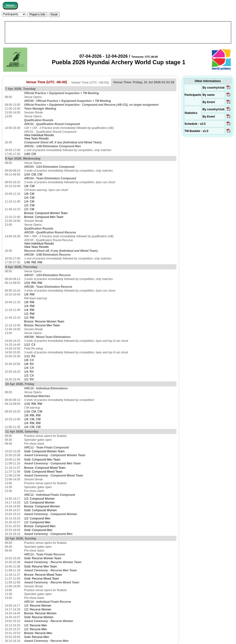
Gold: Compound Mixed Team (43, 472)
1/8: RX (29, 364)
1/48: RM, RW (33, 262)
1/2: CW (29, 205)
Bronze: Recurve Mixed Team (43, 575)
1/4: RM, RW (32, 423)
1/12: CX (30, 345)
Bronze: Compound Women (42, 506)
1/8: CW (29, 186)
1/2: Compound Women (39, 499)
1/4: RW (29, 306)
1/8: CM (29, 194)
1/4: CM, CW (32, 427)
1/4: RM (29, 310)
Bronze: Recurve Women (40, 613)
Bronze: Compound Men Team (44, 217)
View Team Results (36, 139)
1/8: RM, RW (32, 415)
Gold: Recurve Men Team (41, 567)
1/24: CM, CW (33, 175)
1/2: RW (29, 314)
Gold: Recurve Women (39, 617)
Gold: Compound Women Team (44, 451)
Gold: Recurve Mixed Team (42, 579)
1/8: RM (29, 302)
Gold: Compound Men (38, 530)
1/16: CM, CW (33, 412)
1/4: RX (29, 372)
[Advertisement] (118, 32)
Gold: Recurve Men (37, 637)
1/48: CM (30, 154)
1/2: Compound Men (37, 518)
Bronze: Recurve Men (38, 633)
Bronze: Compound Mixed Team (45, 468)
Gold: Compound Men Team (42, 460)
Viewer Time (90, 82)
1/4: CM (29, 202)
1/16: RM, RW (33, 404)
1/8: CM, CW (32, 419)
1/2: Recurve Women (38, 606)
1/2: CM (29, 209)
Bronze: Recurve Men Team (42, 325)
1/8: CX (29, 360)
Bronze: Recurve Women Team (44, 322)
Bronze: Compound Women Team (46, 213)
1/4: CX (29, 368)
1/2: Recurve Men (36, 625)
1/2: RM (29, 318)
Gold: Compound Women (40, 510)
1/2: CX (29, 376)
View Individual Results (39, 135)
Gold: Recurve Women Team (43, 558)
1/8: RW (29, 294)
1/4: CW (29, 198)
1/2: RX (29, 379)
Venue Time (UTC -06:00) (47, 82)
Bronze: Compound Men (40, 526)
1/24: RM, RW (33, 283)
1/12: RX (30, 356)
